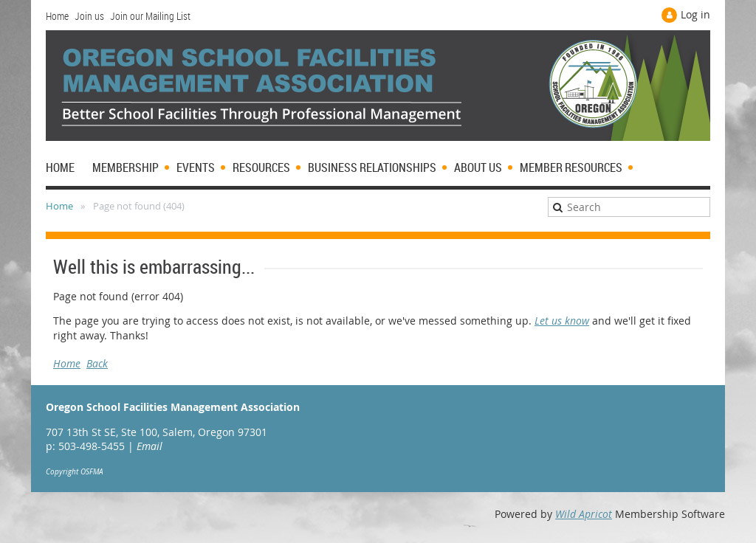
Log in (695, 14)
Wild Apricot (584, 514)
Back (97, 363)
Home (57, 16)
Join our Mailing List (150, 16)
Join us (89, 16)
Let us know (562, 321)
